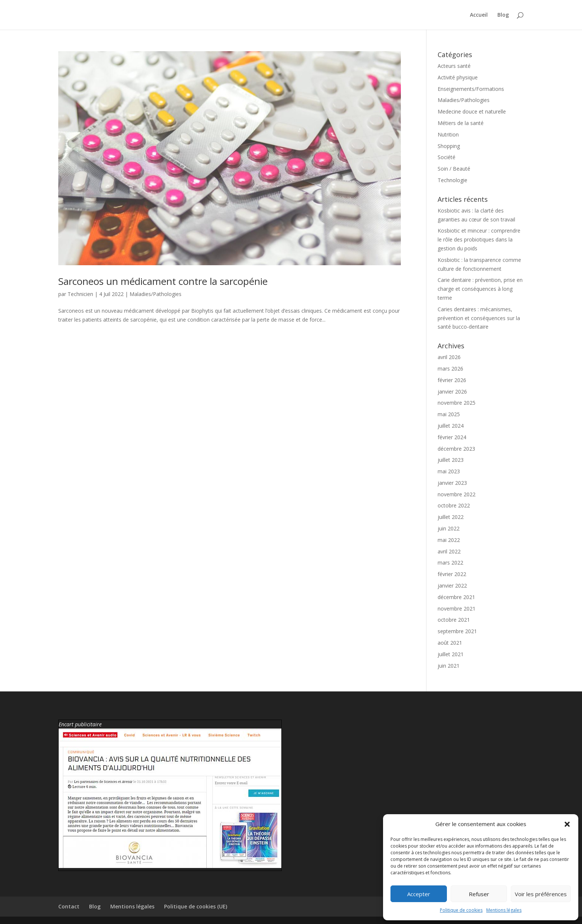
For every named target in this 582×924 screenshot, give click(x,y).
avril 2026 (449, 357)
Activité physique (458, 77)
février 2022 (452, 574)
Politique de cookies (461, 910)
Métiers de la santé (461, 123)
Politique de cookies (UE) (196, 906)
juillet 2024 (451, 426)
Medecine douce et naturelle (472, 111)
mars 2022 (450, 563)
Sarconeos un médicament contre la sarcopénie (163, 281)
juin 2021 (449, 666)
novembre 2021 (457, 609)
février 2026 (452, 380)
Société (447, 157)
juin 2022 (449, 528)
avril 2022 (449, 551)
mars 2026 (450, 369)
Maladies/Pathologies (156, 294)
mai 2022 (449, 540)
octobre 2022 (454, 505)
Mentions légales (504, 910)
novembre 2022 (457, 494)
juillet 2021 (451, 654)
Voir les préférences (541, 894)
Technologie (452, 180)
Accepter (419, 894)
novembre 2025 (457, 403)
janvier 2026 (452, 392)
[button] (567, 824)
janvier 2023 (452, 483)
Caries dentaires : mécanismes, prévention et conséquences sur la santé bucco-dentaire (479, 318)
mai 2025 (449, 414)
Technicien (80, 294)
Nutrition (448, 134)
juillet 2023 (451, 460)
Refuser (479, 894)
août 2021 (450, 643)
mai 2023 (449, 471)
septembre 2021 (457, 631)
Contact (69, 906)
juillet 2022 (451, 517)
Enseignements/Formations (471, 89)
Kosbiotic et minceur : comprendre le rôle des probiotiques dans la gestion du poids (479, 239)
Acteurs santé (454, 66)
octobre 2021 (454, 620)
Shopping (449, 146)
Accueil (479, 15)
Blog (503, 15)
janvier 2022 (452, 586)
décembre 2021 (456, 597)
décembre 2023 (456, 449)
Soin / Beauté (454, 169)
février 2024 (452, 437)
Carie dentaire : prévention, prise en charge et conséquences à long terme (480, 289)
